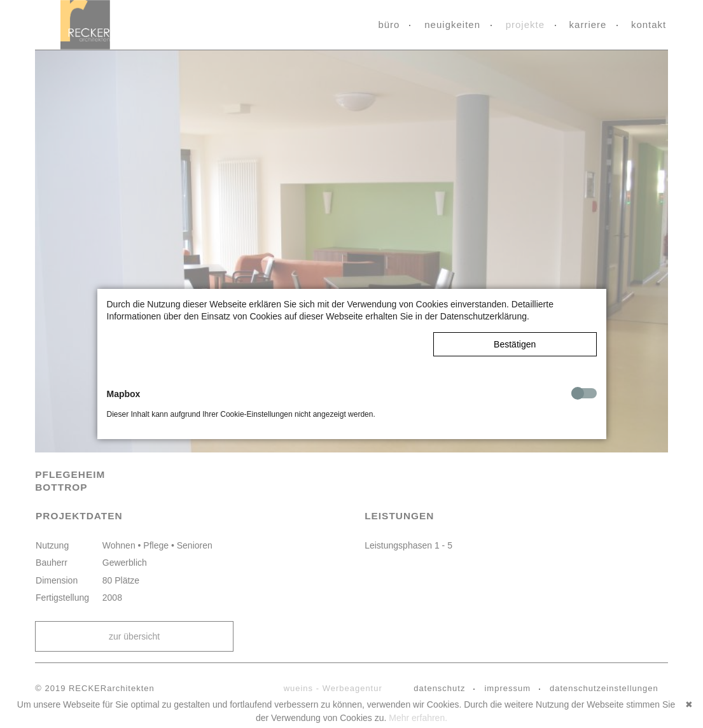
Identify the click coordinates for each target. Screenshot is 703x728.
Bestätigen (515, 344)
